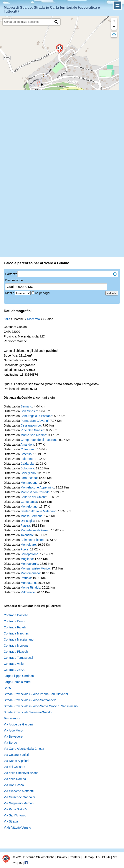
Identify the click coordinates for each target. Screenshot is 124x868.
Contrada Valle (14, 664)
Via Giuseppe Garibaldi (19, 797)
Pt (103, 857)
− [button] (114, 27)
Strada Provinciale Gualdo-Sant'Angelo (30, 700)
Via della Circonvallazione (21, 773)
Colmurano (28, 449)
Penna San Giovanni (35, 421)
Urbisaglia (27, 521)
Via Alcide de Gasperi (18, 724)
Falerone (27, 459)
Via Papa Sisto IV (16, 809)
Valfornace (28, 592)
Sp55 (7, 688)
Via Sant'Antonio (15, 815)
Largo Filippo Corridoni (19, 676)
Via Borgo (10, 743)
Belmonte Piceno (32, 540)
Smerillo (26, 454)
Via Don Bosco (14, 785)
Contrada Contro (15, 621)
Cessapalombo (31, 425)
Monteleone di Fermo (35, 530)
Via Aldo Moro (13, 730)
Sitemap (88, 857)
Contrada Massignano (19, 639)
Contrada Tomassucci (18, 658)
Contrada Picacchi (16, 652)
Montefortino (29, 506)
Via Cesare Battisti (16, 755)
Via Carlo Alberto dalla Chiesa (24, 749)
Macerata (33, 319)
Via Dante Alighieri (16, 761)
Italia (7, 319)
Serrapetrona (30, 554)
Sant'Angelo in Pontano (36, 416)
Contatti (75, 857)
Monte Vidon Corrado (35, 492)
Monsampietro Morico (35, 568)
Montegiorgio (29, 564)
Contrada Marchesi (17, 633)
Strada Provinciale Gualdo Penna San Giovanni (36, 694)
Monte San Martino (33, 435)
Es (98, 857)
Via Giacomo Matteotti (19, 791)
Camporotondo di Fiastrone (39, 440)
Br (20, 863)
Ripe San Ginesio (32, 430)
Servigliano (28, 473)
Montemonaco (30, 573)
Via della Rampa (15, 779)
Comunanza (29, 502)
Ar (109, 857)
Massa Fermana (32, 516)
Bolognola (27, 468)
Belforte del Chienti (33, 497)
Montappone (29, 483)
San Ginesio (29, 411)
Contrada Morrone (16, 646)
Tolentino (27, 535)
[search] (27, 22)
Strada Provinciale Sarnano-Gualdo (28, 712)
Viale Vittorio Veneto (17, 827)
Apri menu (117, 5)
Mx (115, 857)
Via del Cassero (14, 767)
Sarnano (26, 406)
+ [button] (114, 21)
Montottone (28, 583)
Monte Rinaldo (30, 587)
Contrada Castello (16, 615)
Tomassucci (12, 718)
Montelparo (28, 545)
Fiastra (25, 526)
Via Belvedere (13, 737)
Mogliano (27, 559)
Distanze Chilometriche (39, 857)
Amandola (27, 445)
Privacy (62, 857)
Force (25, 549)
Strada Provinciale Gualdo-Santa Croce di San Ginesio (41, 706)
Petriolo (26, 578)
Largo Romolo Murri (17, 682)
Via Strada (11, 821)
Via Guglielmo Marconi (19, 803)
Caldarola (27, 464)
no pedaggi (43, 293)
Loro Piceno (29, 478)
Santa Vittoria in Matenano (39, 511)
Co (15, 863)
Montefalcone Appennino (37, 487)
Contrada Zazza (15, 670)
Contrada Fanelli (15, 627)
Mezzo (10, 293)
